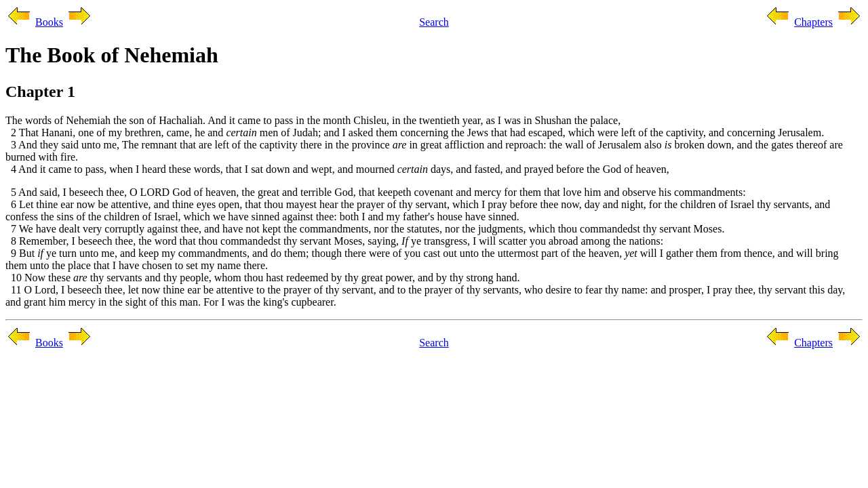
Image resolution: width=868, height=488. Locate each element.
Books (49, 22)
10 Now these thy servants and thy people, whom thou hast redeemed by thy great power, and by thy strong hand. (263, 278)
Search (434, 22)
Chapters (813, 22)
